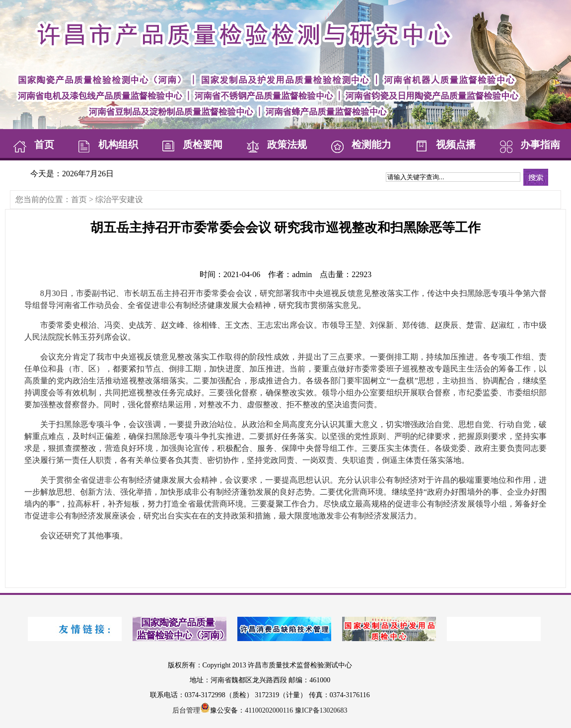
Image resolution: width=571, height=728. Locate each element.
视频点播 (443, 145)
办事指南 (528, 145)
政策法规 (275, 145)
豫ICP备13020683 (321, 710)
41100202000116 (269, 710)
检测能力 (359, 145)
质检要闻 (190, 145)
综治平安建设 (119, 199)
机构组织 (106, 145)
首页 (32, 145)
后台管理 (186, 710)
